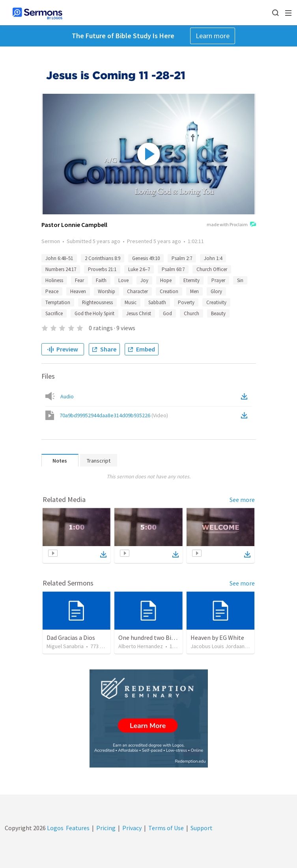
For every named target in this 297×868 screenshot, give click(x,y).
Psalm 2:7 (182, 258)
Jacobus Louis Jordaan (218, 646)
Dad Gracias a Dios (71, 638)
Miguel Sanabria (65, 646)
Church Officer (212, 269)
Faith (101, 280)
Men (194, 291)
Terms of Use (166, 828)
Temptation (58, 302)
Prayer (218, 280)
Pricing (106, 828)
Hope (166, 280)
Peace (52, 291)
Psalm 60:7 (173, 269)
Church (191, 313)
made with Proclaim (231, 225)
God (167, 313)
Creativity (216, 302)
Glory (216, 291)
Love (123, 280)
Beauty (218, 313)
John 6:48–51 (59, 258)
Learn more (213, 36)
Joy (144, 280)
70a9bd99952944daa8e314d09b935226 (114, 415)
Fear (79, 280)
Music (131, 302)
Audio (67, 396)
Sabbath (157, 302)
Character (137, 291)
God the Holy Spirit (94, 313)
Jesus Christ (139, 313)
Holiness (54, 280)
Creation (169, 291)
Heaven (78, 291)
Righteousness (97, 302)
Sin (240, 280)
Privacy (132, 828)
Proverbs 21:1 (102, 269)
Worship (106, 291)
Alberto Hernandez (141, 646)
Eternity (191, 280)
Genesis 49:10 (146, 258)
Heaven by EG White (217, 638)
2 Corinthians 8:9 (103, 258)
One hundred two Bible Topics (159, 638)
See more (242, 500)
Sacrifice (54, 313)
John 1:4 (213, 258)
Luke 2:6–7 (139, 269)
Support (202, 828)
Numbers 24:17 (61, 269)
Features (78, 828)
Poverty (186, 302)
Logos (55, 828)
